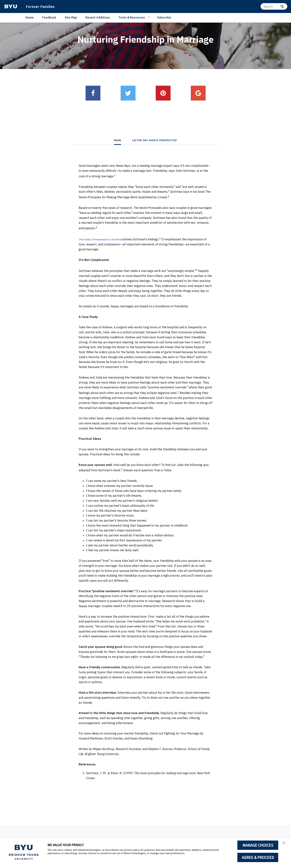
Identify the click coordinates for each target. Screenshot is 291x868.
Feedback (49, 17)
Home (30, 17)
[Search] (274, 6)
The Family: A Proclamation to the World (107, 239)
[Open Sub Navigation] (149, 17)
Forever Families (43, 6)
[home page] (11, 6)
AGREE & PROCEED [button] (258, 857)
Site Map (71, 17)
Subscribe (164, 17)
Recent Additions (98, 17)
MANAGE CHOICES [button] (258, 845)
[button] (285, 844)
